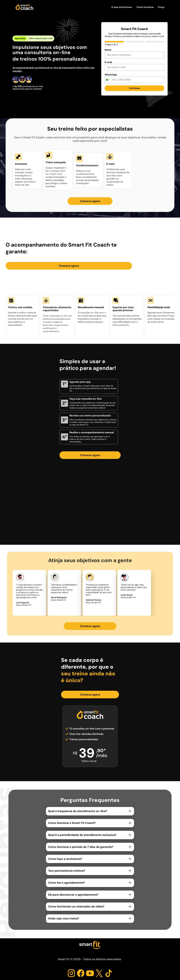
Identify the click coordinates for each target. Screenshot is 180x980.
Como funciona (145, 7)
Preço (161, 7)
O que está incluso (122, 7)
